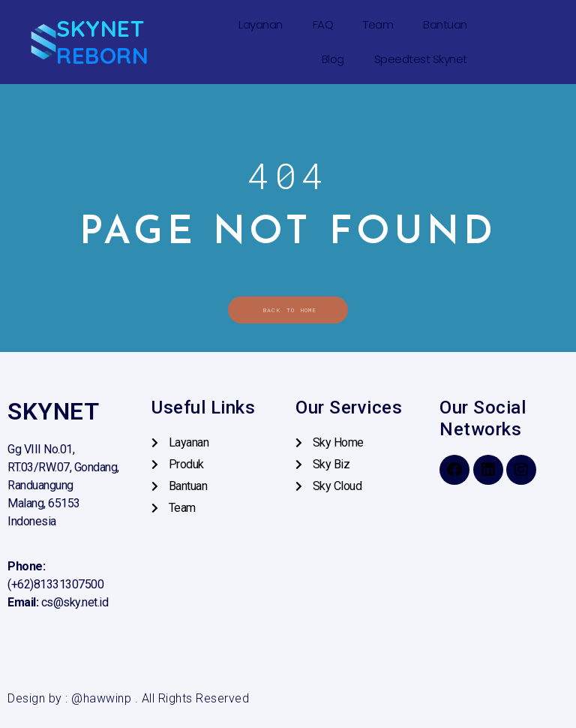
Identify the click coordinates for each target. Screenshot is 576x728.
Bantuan (445, 24)
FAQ (323, 24)
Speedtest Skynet (421, 59)
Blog (333, 59)
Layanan (261, 24)
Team (378, 24)
